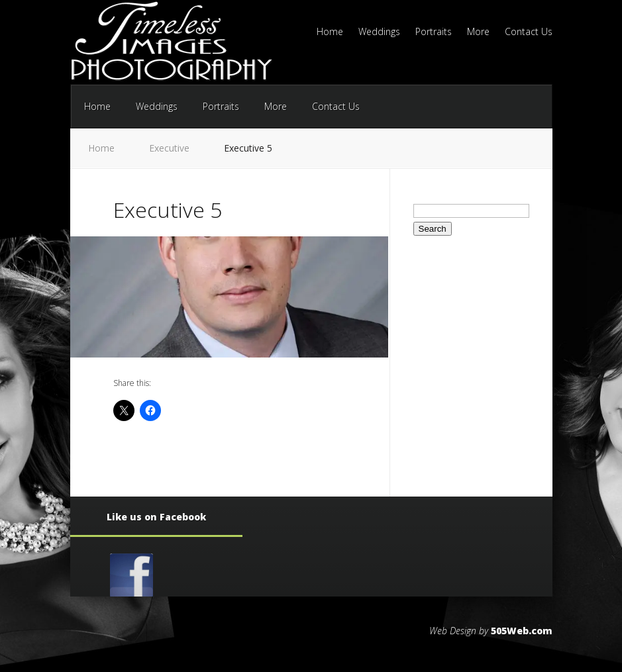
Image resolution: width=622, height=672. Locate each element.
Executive (169, 148)
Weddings (379, 32)
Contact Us (529, 32)
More (478, 32)
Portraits (434, 32)
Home (330, 32)
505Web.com (522, 631)
